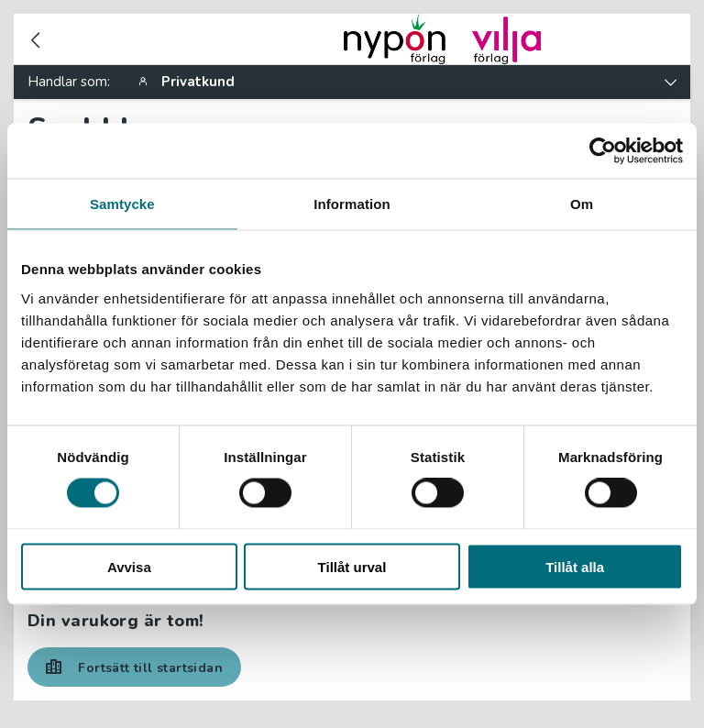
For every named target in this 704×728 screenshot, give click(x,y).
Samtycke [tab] (122, 204)
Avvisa (129, 566)
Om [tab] (582, 204)
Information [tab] (352, 204)
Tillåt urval (352, 566)
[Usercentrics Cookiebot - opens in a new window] (603, 151)
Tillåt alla (575, 566)
